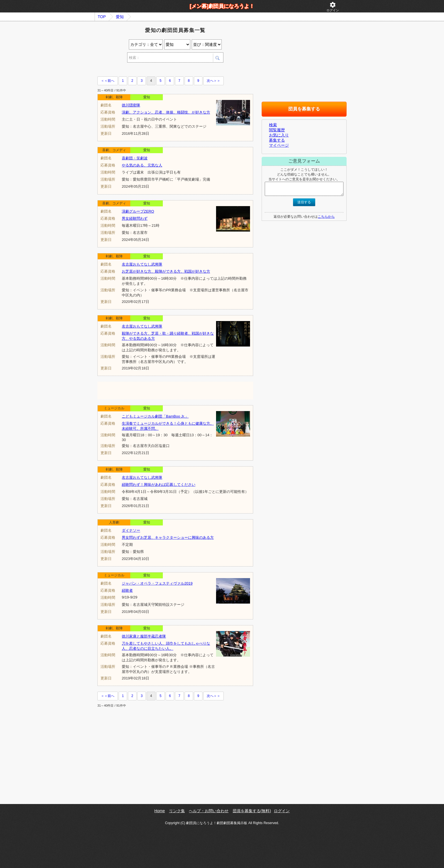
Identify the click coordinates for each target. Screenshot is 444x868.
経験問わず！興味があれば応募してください (159, 485)
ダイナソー (131, 530)
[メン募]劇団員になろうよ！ (222, 6)
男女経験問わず (135, 218)
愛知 (120, 17)
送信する (304, 202)
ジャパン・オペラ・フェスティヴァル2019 (157, 583)
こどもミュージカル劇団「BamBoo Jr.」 (155, 416)
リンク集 (177, 811)
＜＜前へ (108, 81)
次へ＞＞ (214, 81)
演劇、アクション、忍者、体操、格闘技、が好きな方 (166, 112)
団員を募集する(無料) (252, 811)
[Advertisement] (164, 70)
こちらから (326, 217)
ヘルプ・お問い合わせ (209, 811)
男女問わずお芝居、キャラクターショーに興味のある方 (168, 537)
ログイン (333, 7)
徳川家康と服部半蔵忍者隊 (144, 636)
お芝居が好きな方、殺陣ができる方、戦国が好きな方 (166, 271)
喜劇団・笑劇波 (135, 158)
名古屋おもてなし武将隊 (142, 264)
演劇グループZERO (138, 211)
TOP (102, 17)
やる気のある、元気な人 (142, 165)
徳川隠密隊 (131, 105)
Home (160, 811)
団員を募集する (304, 109)
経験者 (127, 590)
